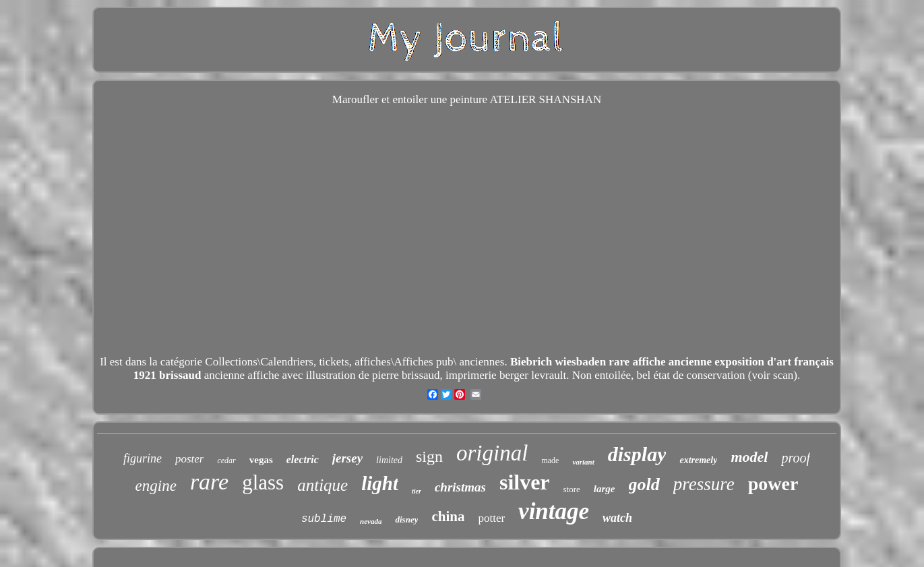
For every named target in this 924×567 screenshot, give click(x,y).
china (448, 516)
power (773, 484)
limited (389, 460)
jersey (347, 458)
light (380, 483)
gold (644, 484)
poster (190, 459)
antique (322, 485)
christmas (460, 487)
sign (429, 456)
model (749, 457)
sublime (324, 519)
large (605, 489)
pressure (704, 484)
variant (583, 462)
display (637, 454)
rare (209, 482)
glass (263, 482)
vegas (261, 460)
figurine (143, 458)
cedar (226, 460)
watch (617, 518)
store (572, 489)
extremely (698, 460)
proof (796, 458)
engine (156, 486)
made (550, 460)
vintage (554, 511)
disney (406, 519)
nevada (371, 521)
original (492, 453)
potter (491, 518)
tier (417, 491)
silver (525, 482)
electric (303, 459)
